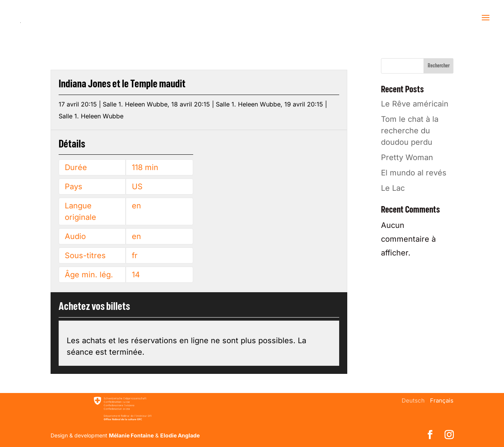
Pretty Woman (407, 157)
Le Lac (393, 188)
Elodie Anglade (180, 435)
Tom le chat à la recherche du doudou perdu (410, 131)
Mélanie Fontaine (131, 435)
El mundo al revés (414, 173)
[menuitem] (413, 400)
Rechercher (439, 66)
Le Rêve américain (415, 104)
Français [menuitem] (442, 400)
